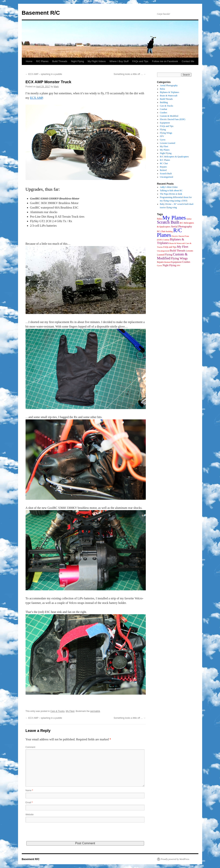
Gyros (163, 140)
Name (29, 790)
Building (164, 102)
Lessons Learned (167, 143)
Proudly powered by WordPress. (175, 859)
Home (29, 61)
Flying (163, 130)
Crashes (163, 113)
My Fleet (70, 711)
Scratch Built (166, 174)
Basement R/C (41, 13)
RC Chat (164, 163)
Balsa (162, 89)
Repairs (163, 167)
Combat (163, 109)
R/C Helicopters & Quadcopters (174, 157)
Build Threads (60, 61)
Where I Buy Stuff (119, 61)
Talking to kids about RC (171, 191)
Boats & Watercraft (169, 96)
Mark (56, 87)
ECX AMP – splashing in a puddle (44, 74)
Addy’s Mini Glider (169, 187)
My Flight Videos (97, 61)
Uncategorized (166, 177)
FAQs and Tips (140, 61)
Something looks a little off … (130, 74)
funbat (189, 219)
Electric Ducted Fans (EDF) (172, 119)
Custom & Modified (169, 116)
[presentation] (54, 834)
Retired (163, 170)
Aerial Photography (169, 85)
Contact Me (188, 61)
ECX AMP (36, 98)
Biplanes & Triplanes (169, 92)
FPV (162, 136)
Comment (30, 747)
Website (30, 815)
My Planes (165, 150)
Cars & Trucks (57, 711)
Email (29, 802)
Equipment (165, 123)
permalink (95, 711)
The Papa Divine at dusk (171, 194)
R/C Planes (42, 61)
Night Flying (77, 61)
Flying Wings (166, 133)
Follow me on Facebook (165, 61)
